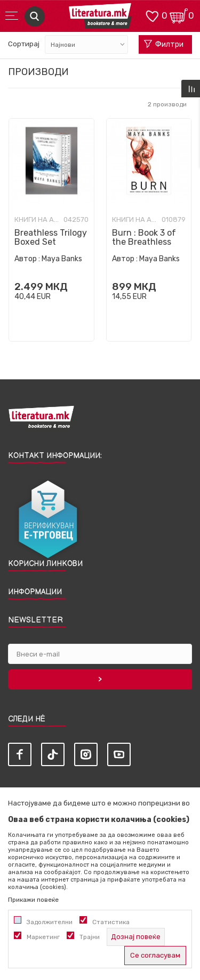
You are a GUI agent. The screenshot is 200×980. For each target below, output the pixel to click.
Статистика (111, 922)
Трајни (90, 937)
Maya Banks (62, 259)
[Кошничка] (179, 15)
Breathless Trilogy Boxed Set (51, 237)
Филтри (164, 45)
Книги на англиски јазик (38, 220)
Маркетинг (43, 937)
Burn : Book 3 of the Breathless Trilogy (144, 242)
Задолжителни (50, 922)
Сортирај (24, 44)
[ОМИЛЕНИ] (152, 15)
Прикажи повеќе (33, 900)
